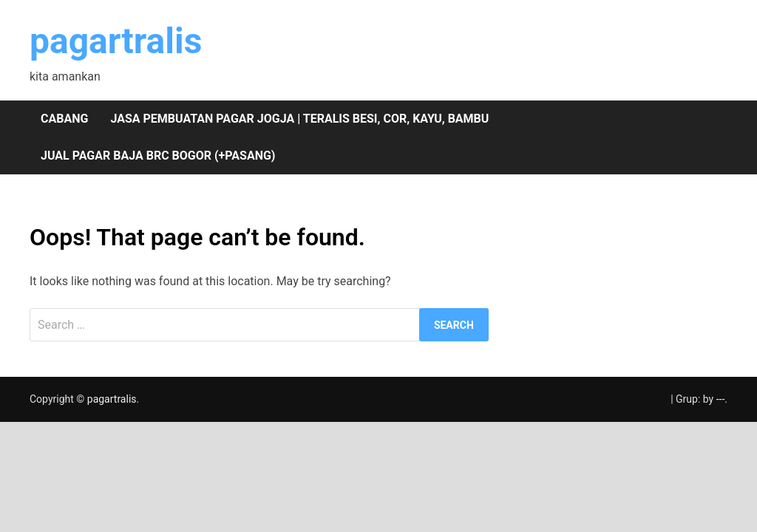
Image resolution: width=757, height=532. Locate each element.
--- (721, 399)
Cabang (64, 119)
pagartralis (116, 41)
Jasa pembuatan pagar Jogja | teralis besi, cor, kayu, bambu (299, 119)
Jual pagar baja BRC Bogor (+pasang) (158, 156)
